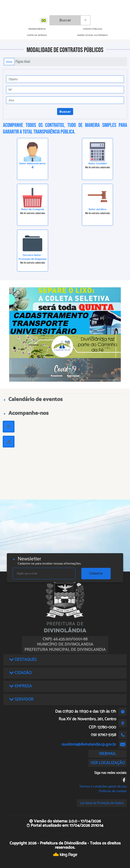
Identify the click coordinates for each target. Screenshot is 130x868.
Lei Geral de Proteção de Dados (102, 803)
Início (9, 62)
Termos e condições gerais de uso (103, 786)
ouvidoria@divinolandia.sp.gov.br (89, 744)
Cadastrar (96, 573)
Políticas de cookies (113, 791)
